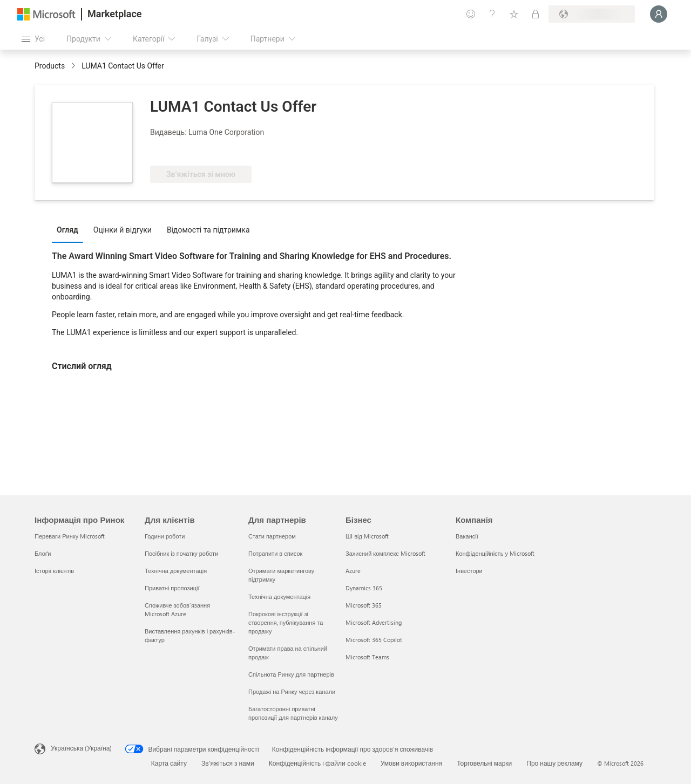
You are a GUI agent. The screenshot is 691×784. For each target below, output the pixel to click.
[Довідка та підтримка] (492, 14)
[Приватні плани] (536, 14)
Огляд (67, 230)
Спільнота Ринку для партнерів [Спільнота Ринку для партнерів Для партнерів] (291, 674)
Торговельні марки (484, 763)
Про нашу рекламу (554, 763)
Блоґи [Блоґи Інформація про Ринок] (43, 553)
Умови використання (411, 763)
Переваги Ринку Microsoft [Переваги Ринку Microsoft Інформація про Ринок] (70, 536)
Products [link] (50, 66)
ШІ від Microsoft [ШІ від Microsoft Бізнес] (367, 536)
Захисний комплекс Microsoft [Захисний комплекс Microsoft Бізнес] (385, 553)
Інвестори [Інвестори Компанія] (469, 571)
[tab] (70, 229)
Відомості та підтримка (208, 230)
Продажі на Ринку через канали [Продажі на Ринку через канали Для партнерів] (292, 691)
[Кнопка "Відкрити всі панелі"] (33, 39)
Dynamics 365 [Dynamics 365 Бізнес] (364, 588)
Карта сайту (169, 763)
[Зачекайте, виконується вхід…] (659, 14)
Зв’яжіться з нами (228, 763)
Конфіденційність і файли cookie (317, 763)
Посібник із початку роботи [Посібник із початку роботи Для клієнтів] (181, 553)
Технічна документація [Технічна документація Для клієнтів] (176, 571)
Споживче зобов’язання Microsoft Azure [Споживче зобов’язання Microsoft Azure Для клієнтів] (177, 609)
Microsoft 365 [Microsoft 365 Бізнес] (364, 605)
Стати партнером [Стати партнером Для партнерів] (272, 536)
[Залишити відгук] (471, 14)
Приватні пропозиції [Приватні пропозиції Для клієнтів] (172, 588)
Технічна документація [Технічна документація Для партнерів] (279, 596)
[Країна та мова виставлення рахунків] (592, 14)
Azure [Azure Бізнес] (353, 571)
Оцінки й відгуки (123, 230)
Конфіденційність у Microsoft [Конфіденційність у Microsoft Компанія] (495, 553)
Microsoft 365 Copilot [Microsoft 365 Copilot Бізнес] (374, 640)
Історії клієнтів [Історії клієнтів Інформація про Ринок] (54, 571)
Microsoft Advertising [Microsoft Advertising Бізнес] (374, 622)
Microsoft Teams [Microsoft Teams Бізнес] (367, 657)
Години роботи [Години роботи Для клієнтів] (165, 536)
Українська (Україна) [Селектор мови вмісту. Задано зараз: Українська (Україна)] (81, 748)
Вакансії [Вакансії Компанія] (467, 536)
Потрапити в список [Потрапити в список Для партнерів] (275, 553)
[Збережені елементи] (514, 14)
